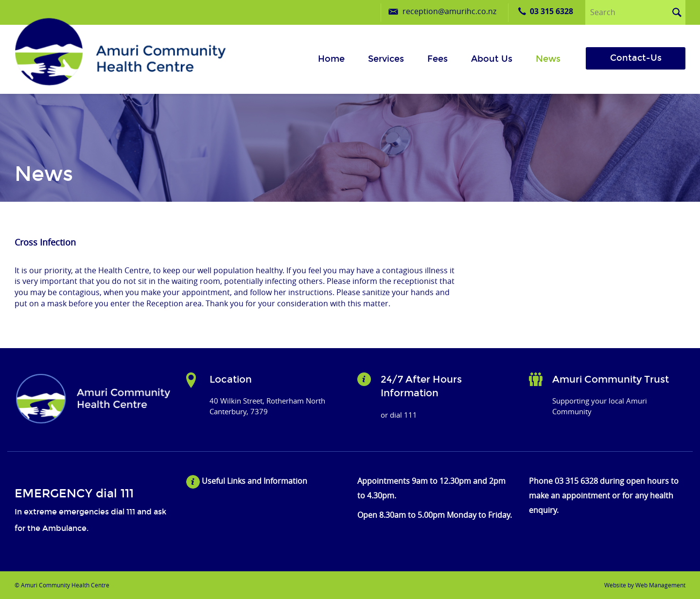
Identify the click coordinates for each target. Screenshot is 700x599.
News (548, 59)
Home (331, 59)
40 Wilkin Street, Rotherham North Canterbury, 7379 (267, 406)
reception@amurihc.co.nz (449, 11)
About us (492, 59)
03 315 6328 (551, 11)
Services (386, 59)
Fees (437, 59)
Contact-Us (636, 58)
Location (231, 379)
